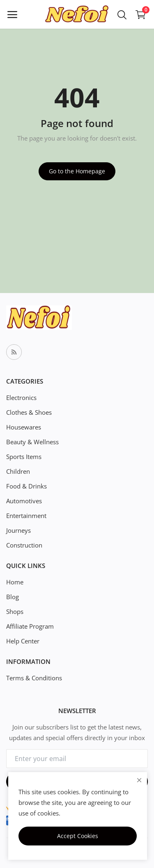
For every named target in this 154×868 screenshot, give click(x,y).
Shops (15, 611)
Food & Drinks (26, 486)
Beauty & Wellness (32, 442)
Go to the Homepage (77, 171)
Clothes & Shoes (29, 412)
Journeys (18, 530)
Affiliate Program (30, 626)
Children (18, 471)
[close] (139, 780)
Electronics (21, 398)
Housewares (24, 427)
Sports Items (24, 457)
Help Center (23, 641)
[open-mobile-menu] (12, 14)
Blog (13, 597)
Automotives (24, 501)
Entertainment (26, 516)
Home (15, 582)
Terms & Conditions (34, 678)
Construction (24, 545)
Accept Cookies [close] (78, 836)
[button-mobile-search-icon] (122, 14)
